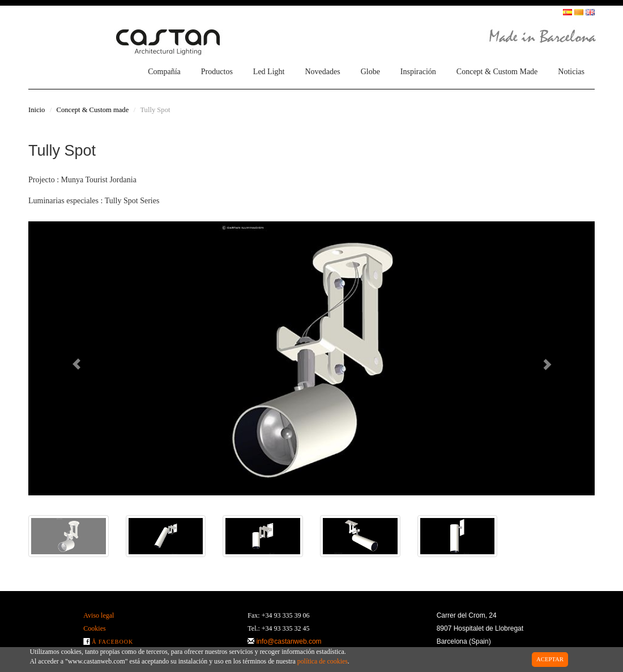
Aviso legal (99, 615)
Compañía (164, 72)
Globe (370, 72)
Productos (217, 72)
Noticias (571, 72)
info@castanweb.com (289, 641)
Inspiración (418, 72)
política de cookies (323, 661)
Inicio (37, 110)
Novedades (322, 72)
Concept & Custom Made (497, 72)
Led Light (269, 72)
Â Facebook (112, 642)
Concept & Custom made (93, 110)
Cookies (94, 628)
